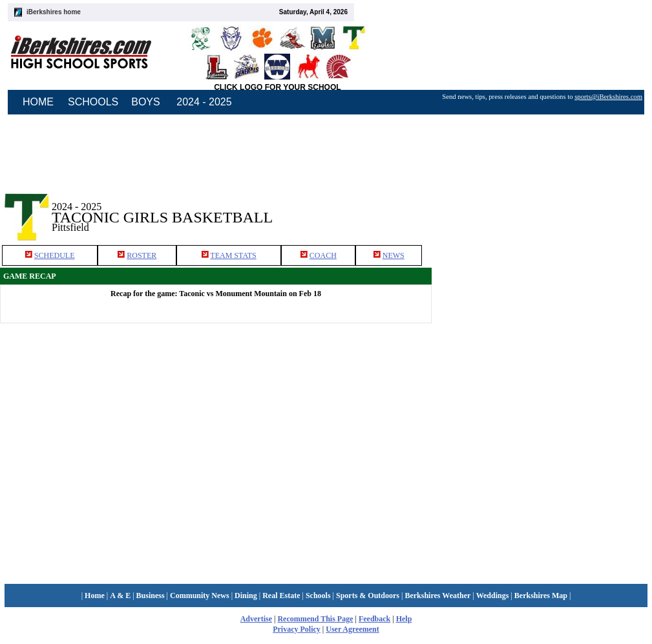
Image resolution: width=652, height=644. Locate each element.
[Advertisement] (573, 381)
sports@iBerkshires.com (608, 97)
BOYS (145, 102)
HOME (38, 102)
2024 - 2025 (204, 102)
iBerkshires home (54, 12)
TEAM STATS (233, 255)
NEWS (394, 255)
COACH (323, 255)
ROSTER (142, 255)
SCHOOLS (93, 102)
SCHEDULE (55, 255)
